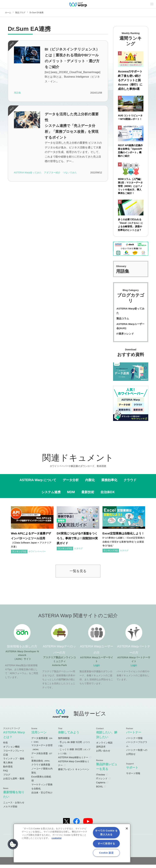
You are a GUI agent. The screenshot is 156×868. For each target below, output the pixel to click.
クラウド (130, 483)
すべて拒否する (106, 844)
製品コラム (123, 322)
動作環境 (8, 770)
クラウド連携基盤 (41, 768)
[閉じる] (127, 828)
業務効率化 (109, 483)
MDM (71, 495)
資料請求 (101, 750)
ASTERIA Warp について (38, 483)
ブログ (7, 778)
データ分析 (71, 483)
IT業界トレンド (125, 337)
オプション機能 (11, 750)
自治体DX (108, 495)
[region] (72, 843)
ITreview (100, 778)
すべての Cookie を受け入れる (106, 833)
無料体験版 (64, 741)
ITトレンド (102, 782)
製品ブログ (20, 13)
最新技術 (88, 495)
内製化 (90, 483)
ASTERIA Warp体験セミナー (73, 761)
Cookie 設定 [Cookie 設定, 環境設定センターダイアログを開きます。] (106, 853)
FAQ (6, 774)
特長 (6, 746)
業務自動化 (41, 764)
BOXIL (100, 790)
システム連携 (51, 495)
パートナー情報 (134, 741)
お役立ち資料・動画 (14, 782)
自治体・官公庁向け (42, 796)
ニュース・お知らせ (14, 806)
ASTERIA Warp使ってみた (130, 314)
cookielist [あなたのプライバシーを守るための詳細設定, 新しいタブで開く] (57, 838)
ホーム (8, 13)
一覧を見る (78, 574)
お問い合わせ (103, 754)
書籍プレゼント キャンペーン (74, 773)
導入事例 (8, 766)
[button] (13, 844)
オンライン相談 (104, 746)
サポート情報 (133, 777)
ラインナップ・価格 (14, 762)
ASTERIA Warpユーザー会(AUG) (130, 329)
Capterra (101, 786)
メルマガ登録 (10, 810)
